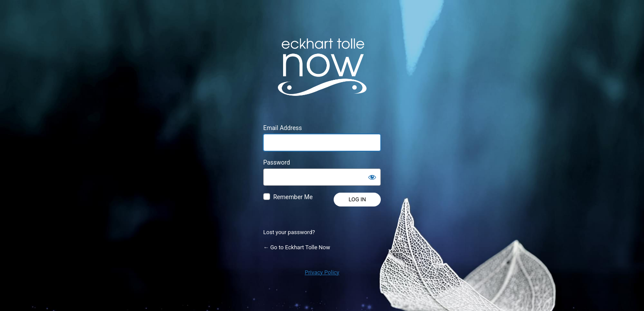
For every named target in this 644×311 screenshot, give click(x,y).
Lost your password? (289, 232)
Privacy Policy (322, 272)
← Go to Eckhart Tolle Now (297, 247)
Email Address (283, 128)
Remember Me (293, 197)
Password (277, 162)
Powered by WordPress (322, 67)
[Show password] (372, 177)
